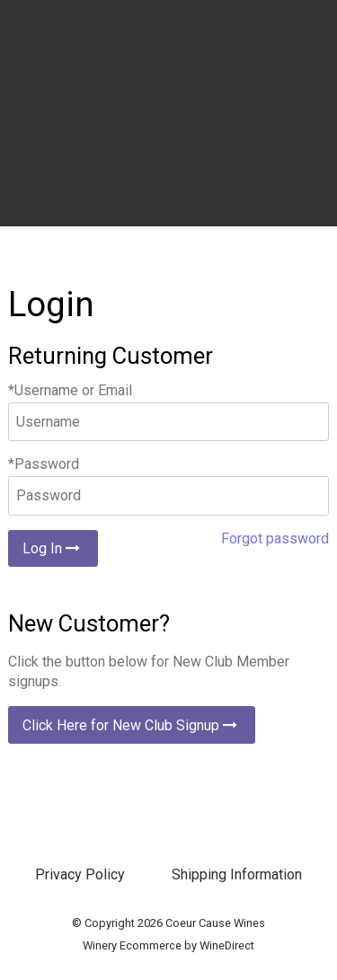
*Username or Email (70, 390)
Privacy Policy (80, 874)
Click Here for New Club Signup (132, 725)
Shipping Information (237, 874)
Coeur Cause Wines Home (169, 135)
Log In (53, 548)
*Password (44, 464)
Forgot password (275, 539)
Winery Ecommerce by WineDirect (168, 945)
